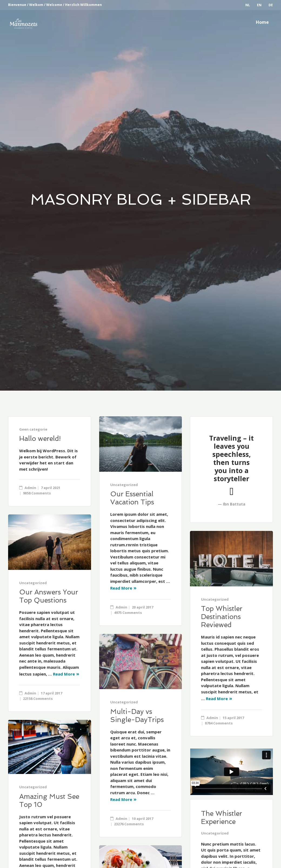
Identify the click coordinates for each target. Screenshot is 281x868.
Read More (121, 588)
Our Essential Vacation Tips (132, 498)
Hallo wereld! (40, 439)
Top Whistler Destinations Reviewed (222, 617)
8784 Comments (219, 723)
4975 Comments (128, 613)
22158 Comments (38, 699)
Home (262, 22)
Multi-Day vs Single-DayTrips (137, 716)
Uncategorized (124, 485)
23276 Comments (129, 824)
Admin (30, 488)
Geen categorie (33, 429)
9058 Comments (37, 493)
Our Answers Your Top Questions (49, 596)
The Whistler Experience (222, 818)
